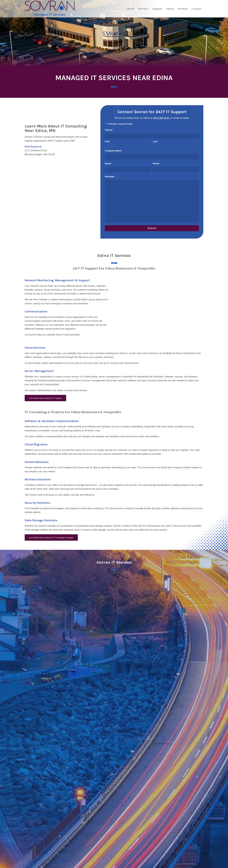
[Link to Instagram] (45, 847)
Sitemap (73, 864)
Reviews (91, 843)
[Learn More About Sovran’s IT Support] (45, 398)
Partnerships (93, 831)
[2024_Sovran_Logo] (50, 9)
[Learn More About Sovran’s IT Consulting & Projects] (51, 538)
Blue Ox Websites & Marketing (58, 864)
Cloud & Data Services (161, 826)
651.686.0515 (32, 827)
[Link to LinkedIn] (27, 847)
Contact (91, 837)
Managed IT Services (160, 837)
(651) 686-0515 (161, 118)
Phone (156, 164)
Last (155, 142)
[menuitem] (130, 9)
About (90, 826)
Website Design (38, 864)
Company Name (114, 151)
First (107, 142)
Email (108, 164)
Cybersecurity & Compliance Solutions (167, 831)
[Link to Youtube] (33, 847)
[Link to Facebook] (39, 847)
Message (110, 177)
